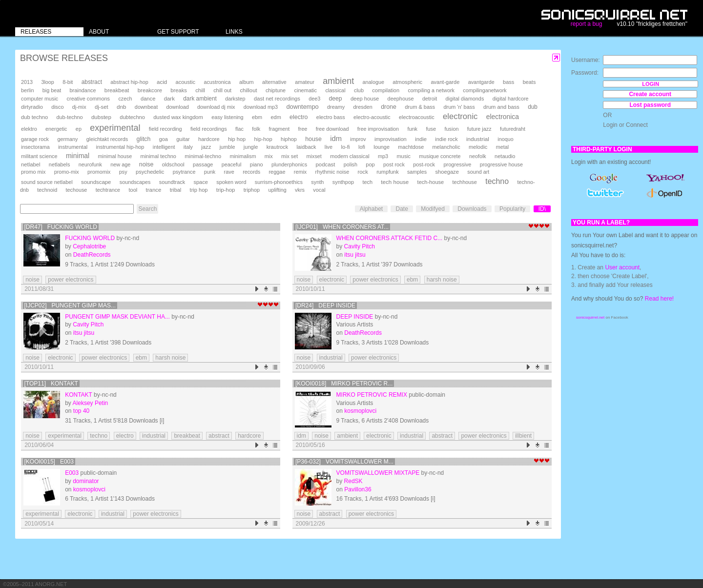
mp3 (383, 156)
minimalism (243, 156)
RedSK (353, 481)
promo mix (33, 172)
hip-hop (263, 139)
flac (239, 129)
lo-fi (345, 147)
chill (200, 90)
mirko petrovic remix (372, 395)
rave (229, 172)
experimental (115, 128)
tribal (176, 190)
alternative (274, 82)
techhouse (465, 182)
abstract (92, 82)
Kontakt (79, 395)
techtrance (108, 190)
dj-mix (79, 107)
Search (147, 209)
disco (57, 107)
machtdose (411, 147)
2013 (27, 82)
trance (154, 190)
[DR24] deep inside (325, 305)
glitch (144, 139)
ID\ (542, 209)
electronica (503, 117)
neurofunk (90, 164)
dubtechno (132, 117)
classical (335, 90)
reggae (277, 172)
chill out (222, 90)
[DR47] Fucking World (61, 227)
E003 (72, 473)
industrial (478, 139)
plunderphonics (289, 164)
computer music (40, 99)
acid (162, 82)
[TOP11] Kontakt (51, 384)
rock (363, 172)
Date (402, 209)
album (247, 82)
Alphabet (371, 209)
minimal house (115, 156)
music (403, 156)
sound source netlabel (47, 182)
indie (421, 139)
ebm (257, 117)
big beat (52, 90)
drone (389, 107)
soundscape (96, 182)
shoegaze (447, 172)
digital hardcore (511, 99)
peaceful (232, 164)
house (313, 139)
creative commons (89, 99)
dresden (362, 107)
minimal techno (158, 156)
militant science (39, 156)
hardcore (209, 139)
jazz (206, 147)
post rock (394, 164)
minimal (78, 156)
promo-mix (67, 172)
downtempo (302, 107)
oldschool (173, 164)
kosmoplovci (360, 411)
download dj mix (216, 107)
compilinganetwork (485, 90)
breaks (179, 90)
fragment (279, 129)
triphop (252, 190)
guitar (183, 139)
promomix (99, 172)
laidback (306, 147)
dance (148, 99)
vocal (319, 190)
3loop (47, 82)
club (359, 90)
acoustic (186, 82)
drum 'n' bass (459, 107)
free (303, 129)
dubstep (101, 117)
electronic (460, 116)
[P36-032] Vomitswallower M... (344, 462)
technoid (47, 190)
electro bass (331, 117)
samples (417, 172)
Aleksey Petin (91, 403)
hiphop (289, 139)
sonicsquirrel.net (590, 317)
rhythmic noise (332, 172)
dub (533, 107)
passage (203, 164)
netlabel (31, 164)
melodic (478, 147)
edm (276, 117)
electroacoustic (417, 117)
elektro (29, 129)
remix (300, 172)
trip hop (199, 190)
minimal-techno (203, 156)
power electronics (71, 280)
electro (299, 117)
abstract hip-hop (129, 82)
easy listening (227, 117)
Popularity (512, 209)
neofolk (478, 156)
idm (336, 139)
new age (120, 164)
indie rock (446, 139)
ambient (338, 81)
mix (269, 156)
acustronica (217, 82)
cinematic (305, 90)
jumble (227, 147)
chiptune (276, 90)
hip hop (237, 139)
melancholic (446, 147)
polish (351, 164)
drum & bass (420, 107)
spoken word (231, 182)
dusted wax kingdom (178, 117)
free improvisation (378, 129)
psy (123, 172)
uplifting (277, 190)
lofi (362, 147)
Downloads (472, 209)
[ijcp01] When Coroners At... (342, 227)
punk (210, 172)
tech (367, 182)
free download (332, 129)
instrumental (73, 147)
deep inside (355, 317)
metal (502, 147)
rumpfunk (387, 172)
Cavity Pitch (360, 246)
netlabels (60, 164)
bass (508, 82)
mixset (314, 156)
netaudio (505, 156)
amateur (305, 82)
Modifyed (433, 209)
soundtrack (172, 182)
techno (497, 181)
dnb (121, 107)
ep (79, 129)
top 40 (81, 411)
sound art (478, 172)
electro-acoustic (372, 117)
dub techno (34, 117)
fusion (452, 129)
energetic (56, 129)
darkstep (235, 99)
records (251, 172)
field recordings (209, 129)
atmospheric (407, 82)
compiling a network (431, 90)
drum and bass (501, 107)
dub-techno (70, 117)
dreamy (336, 107)
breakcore (150, 90)
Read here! (659, 299)
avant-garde (445, 82)
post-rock (424, 164)
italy (188, 147)
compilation (386, 90)
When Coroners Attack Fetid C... (390, 238)
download (178, 107)
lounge (382, 147)
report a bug (587, 24)
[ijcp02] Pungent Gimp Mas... (70, 305)
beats (529, 82)
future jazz (479, 129)
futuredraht (513, 129)
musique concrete (440, 156)
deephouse (401, 99)
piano (257, 164)
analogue (373, 82)
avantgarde (481, 82)
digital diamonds (465, 99)
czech (125, 99)
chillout (248, 90)
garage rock (35, 139)
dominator (86, 481)
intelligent (164, 147)
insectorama (35, 147)
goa (164, 139)
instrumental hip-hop (120, 147)
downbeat (146, 107)
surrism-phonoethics (279, 182)
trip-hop (226, 190)
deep (336, 99)
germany (67, 139)
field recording (165, 129)
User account (622, 267)
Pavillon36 (358, 489)
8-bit (68, 82)
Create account (650, 94)
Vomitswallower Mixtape (378, 473)
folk (256, 129)
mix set (289, 156)
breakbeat (117, 90)
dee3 (314, 99)
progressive (457, 164)
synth (317, 182)
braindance (83, 90)
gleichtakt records (107, 139)
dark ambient (200, 99)
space (200, 182)
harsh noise (442, 280)
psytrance (184, 172)
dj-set (102, 107)
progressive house (501, 164)
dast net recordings (277, 99)
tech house (395, 182)
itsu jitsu (355, 255)
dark (169, 99)
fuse (431, 129)
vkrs (300, 190)
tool (133, 190)
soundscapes (135, 182)
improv (358, 139)
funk (412, 129)
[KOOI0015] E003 (49, 462)
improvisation (391, 139)
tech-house (431, 182)
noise (146, 164)
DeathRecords (92, 255)
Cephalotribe (89, 246)
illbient (523, 436)
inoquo (505, 139)
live (329, 147)
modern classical (350, 156)
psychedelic (150, 172)
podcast (325, 164)
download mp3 (261, 107)
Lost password (650, 105)
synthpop (343, 182)
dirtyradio (32, 107)
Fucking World (90, 238)
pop (370, 164)
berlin (27, 90)
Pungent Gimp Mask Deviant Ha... (117, 317)
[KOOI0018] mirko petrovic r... (344, 384)
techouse (77, 190)
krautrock (277, 147)
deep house (365, 99)
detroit (430, 99)
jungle (251, 147)
